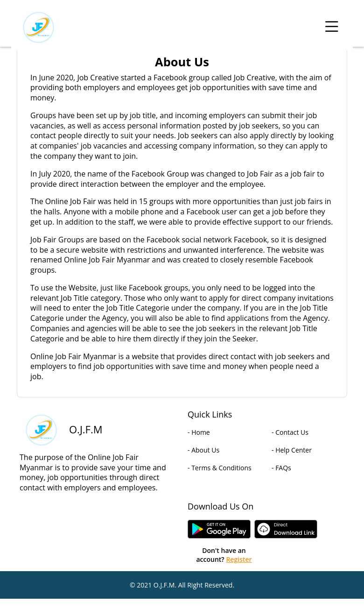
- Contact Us (290, 432)
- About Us (203, 450)
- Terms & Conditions (220, 468)
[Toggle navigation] (332, 27)
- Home (199, 432)
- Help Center (292, 450)
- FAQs (281, 468)
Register (239, 559)
